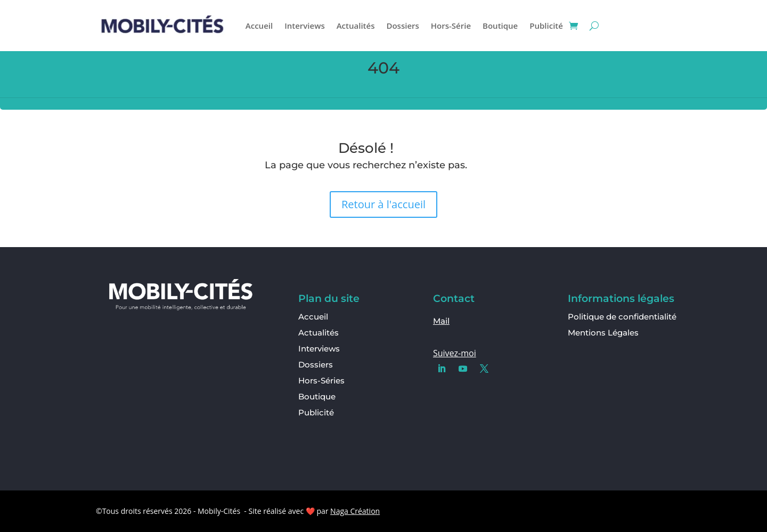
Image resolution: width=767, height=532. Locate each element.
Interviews (305, 26)
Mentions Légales (603, 333)
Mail (441, 321)
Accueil (259, 26)
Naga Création (355, 511)
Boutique (500, 26)
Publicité (546, 26)
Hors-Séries (321, 381)
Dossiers (402, 26)
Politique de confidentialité (622, 317)
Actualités (356, 26)
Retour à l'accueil (383, 204)
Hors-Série (451, 26)
